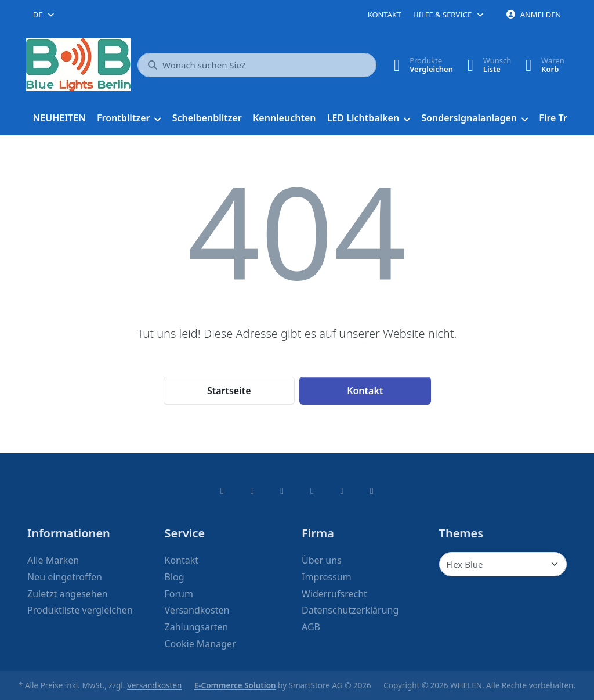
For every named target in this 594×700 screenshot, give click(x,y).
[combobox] (44, 15)
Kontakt (385, 15)
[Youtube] (342, 490)
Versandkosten (154, 685)
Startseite (229, 391)
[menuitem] (59, 118)
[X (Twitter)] (252, 490)
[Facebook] (222, 490)
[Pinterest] (372, 490)
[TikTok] (312, 490)
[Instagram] (282, 490)
